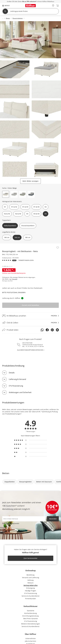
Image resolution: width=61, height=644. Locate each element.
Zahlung (30, 580)
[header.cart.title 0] (58, 6)
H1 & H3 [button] (25, 207)
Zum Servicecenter (30, 558)
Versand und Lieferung (31, 578)
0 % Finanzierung (16, 386)
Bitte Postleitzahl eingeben (14, 292)
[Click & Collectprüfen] (30, 323)
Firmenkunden (31, 599)
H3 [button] (27, 214)
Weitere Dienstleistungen (31, 624)
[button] (5, 6)
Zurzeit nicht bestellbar (30, 305)
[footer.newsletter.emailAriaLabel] (24, 519)
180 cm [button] (28, 237)
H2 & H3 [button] (7, 214)
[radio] (31, 440)
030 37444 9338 (27, 343)
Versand (15, 279)
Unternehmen (31, 638)
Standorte (31, 611)
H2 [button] (46, 207)
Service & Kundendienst (30, 596)
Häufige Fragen (30, 591)
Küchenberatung (30, 613)
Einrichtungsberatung (30, 616)
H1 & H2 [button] (14, 207)
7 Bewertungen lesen (26, 260)
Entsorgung (30, 588)
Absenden (53, 519)
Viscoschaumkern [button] (28, 226)
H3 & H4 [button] (36, 214)
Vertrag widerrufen (31, 585)
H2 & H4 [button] (18, 214)
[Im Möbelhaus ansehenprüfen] (30, 316)
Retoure (30, 583)
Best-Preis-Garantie (31, 619)
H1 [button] (5, 207)
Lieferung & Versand (17, 379)
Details (12, 373)
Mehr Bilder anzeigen (30, 181)
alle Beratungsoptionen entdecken (30, 350)
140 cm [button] (7, 237)
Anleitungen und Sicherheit (20, 392)
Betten (6, 473)
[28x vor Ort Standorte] (53, 6)
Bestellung (30, 575)
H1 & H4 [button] (36, 207)
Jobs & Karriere (30, 641)
